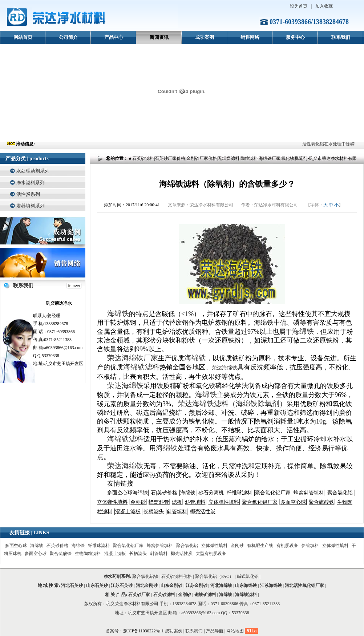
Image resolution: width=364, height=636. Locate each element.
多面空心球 (16, 546)
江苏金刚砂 (197, 586)
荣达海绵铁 (225, 368)
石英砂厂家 (139, 595)
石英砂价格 (57, 546)
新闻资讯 (159, 37)
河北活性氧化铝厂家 (304, 586)
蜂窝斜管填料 (160, 546)
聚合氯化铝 (187, 546)
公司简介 (68, 37)
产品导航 (215, 631)
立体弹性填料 (214, 546)
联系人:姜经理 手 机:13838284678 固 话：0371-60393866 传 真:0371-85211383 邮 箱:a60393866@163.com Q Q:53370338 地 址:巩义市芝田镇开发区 (59, 333)
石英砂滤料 (164, 595)
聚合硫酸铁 (61, 554)
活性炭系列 (28, 194)
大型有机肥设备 (211, 554)
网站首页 (23, 37)
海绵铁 (37, 546)
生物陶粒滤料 (88, 554)
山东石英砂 (97, 586)
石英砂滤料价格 (177, 576)
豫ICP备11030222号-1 (144, 631)
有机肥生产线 (260, 546)
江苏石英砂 (122, 586)
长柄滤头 (138, 554)
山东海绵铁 (246, 586)
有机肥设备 (287, 546)
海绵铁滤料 (246, 595)
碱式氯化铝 (248, 576)
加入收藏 (324, 6)
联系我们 (341, 37)
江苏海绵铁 (271, 586)
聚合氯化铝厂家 (128, 546)
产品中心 (114, 37)
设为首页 (299, 6)
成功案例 (205, 37)
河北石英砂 (72, 586)
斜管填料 (310, 546)
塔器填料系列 (31, 206)
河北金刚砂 (147, 586)
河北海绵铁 (221, 586)
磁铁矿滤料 (205, 595)
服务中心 (295, 37)
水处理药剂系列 (33, 171)
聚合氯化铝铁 (145, 576)
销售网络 (250, 37)
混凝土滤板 (115, 554)
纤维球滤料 (99, 546)
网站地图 (235, 631)
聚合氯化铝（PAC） (214, 576)
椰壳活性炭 (182, 554)
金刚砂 (237, 546)
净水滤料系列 (31, 183)
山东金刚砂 (171, 586)
